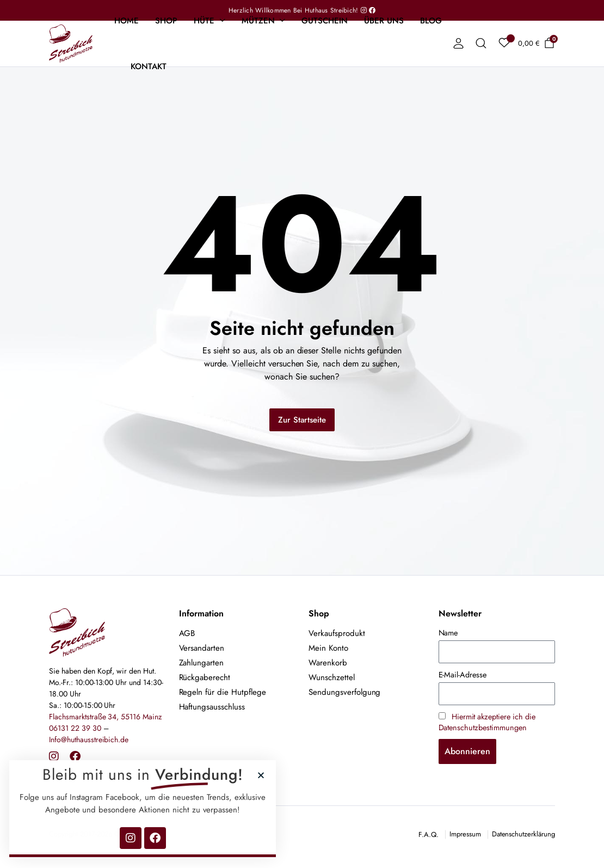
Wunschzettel (332, 677)
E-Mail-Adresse (463, 675)
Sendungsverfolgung (344, 692)
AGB (187, 633)
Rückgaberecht (205, 677)
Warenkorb (328, 663)
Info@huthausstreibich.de (89, 739)
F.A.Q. (429, 835)
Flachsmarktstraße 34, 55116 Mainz (105, 717)
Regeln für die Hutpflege (223, 692)
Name (448, 633)
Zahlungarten (202, 663)
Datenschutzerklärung (523, 834)
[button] (177, 775)
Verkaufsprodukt (337, 633)
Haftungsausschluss (212, 707)
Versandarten (202, 648)
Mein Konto (328, 648)
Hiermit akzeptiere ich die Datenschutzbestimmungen (487, 722)
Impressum (465, 834)
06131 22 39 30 (75, 728)
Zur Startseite (302, 420)
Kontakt (149, 66)
